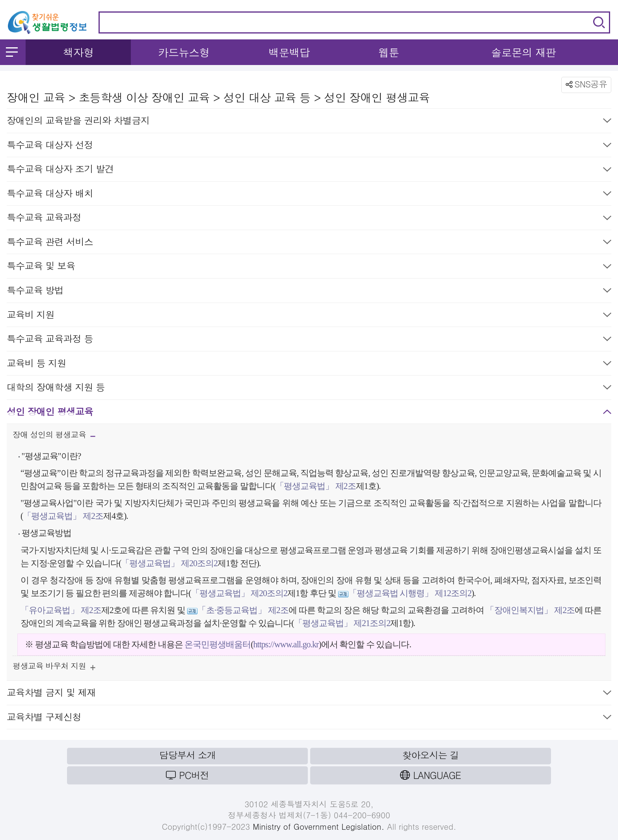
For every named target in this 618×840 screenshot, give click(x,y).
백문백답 (289, 52)
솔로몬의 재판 (523, 52)
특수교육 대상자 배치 (309, 195)
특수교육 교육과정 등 (309, 340)
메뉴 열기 (12, 52)
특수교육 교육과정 (309, 219)
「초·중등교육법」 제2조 (243, 610)
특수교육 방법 (309, 292)
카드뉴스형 (184, 52)
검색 (599, 22)
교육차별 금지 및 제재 (309, 694)
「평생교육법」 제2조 (316, 486)
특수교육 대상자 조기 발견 (309, 170)
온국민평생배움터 (218, 644)
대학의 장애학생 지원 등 (309, 389)
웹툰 (389, 52)
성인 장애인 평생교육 (309, 413)
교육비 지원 (309, 316)
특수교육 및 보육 (309, 267)
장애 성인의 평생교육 (54, 437)
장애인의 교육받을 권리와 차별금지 (309, 122)
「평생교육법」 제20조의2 (169, 563)
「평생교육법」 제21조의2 (342, 623)
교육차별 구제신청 (309, 718)
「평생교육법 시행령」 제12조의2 (410, 593)
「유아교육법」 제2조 (61, 610)
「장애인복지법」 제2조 (530, 610)
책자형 (78, 52)
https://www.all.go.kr (286, 644)
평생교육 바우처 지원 (54, 668)
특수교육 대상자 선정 (309, 146)
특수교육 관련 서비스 (309, 243)
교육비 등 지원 (309, 365)
